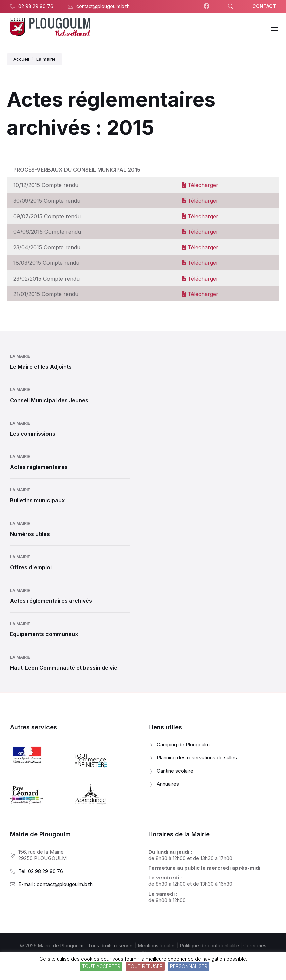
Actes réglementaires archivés (51, 601)
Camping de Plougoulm (183, 745)
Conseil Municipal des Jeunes (49, 400)
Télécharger (200, 185)
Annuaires (168, 784)
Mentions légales (157, 946)
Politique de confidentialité (209, 946)
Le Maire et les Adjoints (41, 367)
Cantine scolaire (175, 771)
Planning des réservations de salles (197, 758)
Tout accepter (101, 966)
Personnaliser (189, 966)
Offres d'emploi (31, 567)
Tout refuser (145, 966)
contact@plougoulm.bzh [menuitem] (103, 6)
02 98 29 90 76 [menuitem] (36, 6)
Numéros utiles (30, 534)
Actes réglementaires (39, 467)
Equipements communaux (44, 634)
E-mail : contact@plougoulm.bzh (56, 884)
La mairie (20, 356)
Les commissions (33, 434)
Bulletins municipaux (37, 500)
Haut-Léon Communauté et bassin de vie (64, 668)
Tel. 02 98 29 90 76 (41, 871)
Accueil (21, 59)
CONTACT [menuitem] (264, 6)
